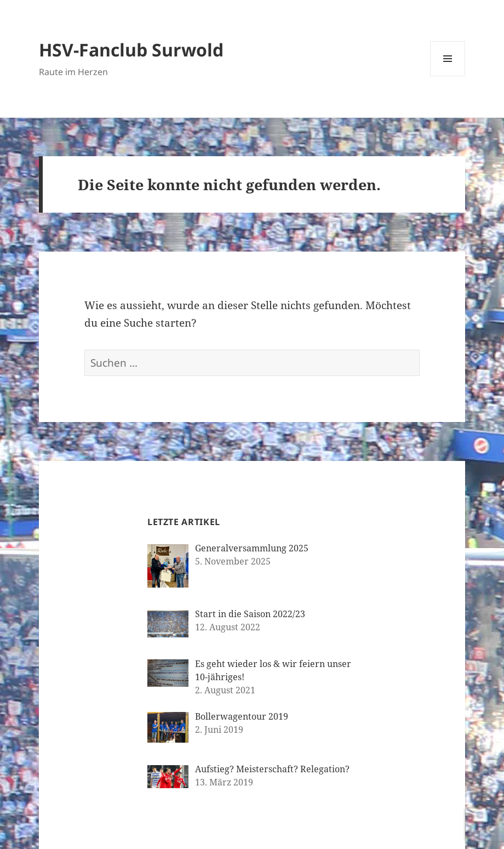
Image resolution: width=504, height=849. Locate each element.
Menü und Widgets (448, 76)
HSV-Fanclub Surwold (131, 50)
